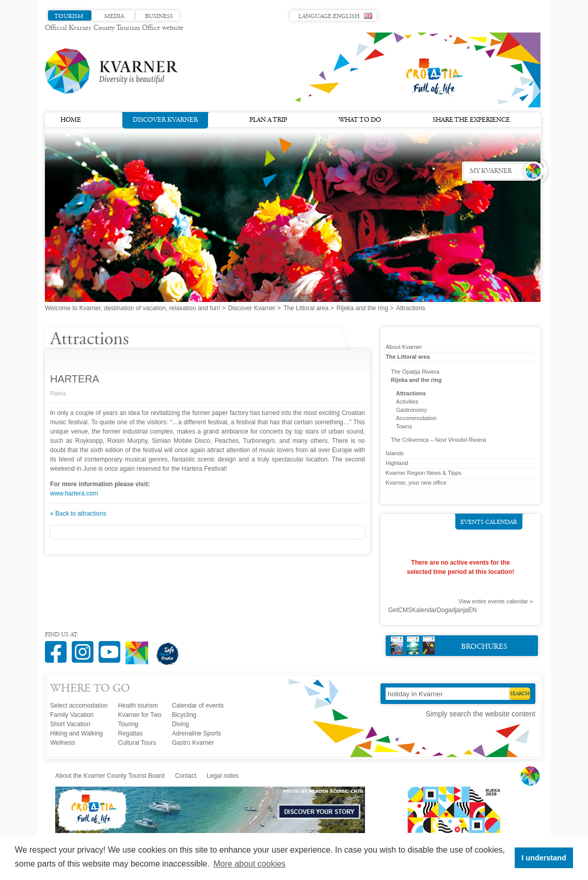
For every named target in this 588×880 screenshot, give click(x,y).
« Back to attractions (78, 514)
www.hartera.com (74, 493)
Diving (180, 724)
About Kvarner (404, 347)
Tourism (69, 17)
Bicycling (184, 715)
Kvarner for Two (139, 715)
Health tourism (138, 706)
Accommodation (416, 418)
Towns (404, 426)
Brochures (449, 645)
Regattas (130, 733)
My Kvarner (491, 171)
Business (159, 17)
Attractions (411, 393)
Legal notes (223, 776)
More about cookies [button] (249, 864)
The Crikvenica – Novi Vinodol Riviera (438, 440)
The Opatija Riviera (415, 372)
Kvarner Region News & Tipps (424, 473)
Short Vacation (70, 724)
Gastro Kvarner (193, 743)
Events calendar (489, 522)
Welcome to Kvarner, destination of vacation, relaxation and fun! (132, 308)
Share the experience (471, 120)
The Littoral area (306, 308)
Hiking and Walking (76, 733)
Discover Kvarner (165, 119)
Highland (397, 463)
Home (71, 120)
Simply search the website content (481, 714)
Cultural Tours (137, 743)
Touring (128, 724)
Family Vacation (72, 715)
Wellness (62, 743)
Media (114, 17)
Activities (407, 402)
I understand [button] (544, 858)
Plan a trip (268, 120)
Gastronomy (411, 410)
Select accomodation (79, 706)
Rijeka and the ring (362, 308)
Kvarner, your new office (416, 483)
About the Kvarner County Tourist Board (110, 776)
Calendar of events (198, 706)
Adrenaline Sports (196, 733)
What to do (360, 120)
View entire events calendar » (496, 601)
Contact (186, 776)
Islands (395, 453)
